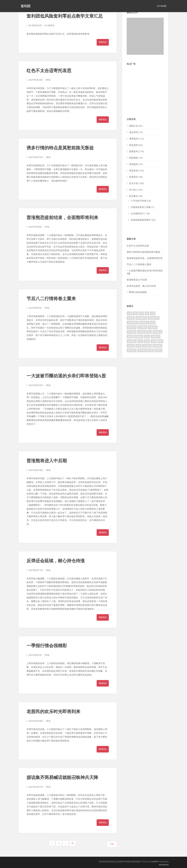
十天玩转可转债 (139, 201)
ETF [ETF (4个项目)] (141, 313)
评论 (48, 80)
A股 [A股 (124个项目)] (135, 313)
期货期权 (134, 158)
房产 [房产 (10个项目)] (140, 341)
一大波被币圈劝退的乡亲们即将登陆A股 (66, 376)
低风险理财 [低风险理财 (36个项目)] (133, 323)
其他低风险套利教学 (141, 220)
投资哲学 (134, 177)
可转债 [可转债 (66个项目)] (141, 332)
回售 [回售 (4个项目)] (149, 332)
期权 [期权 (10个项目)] (160, 341)
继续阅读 (103, 42)
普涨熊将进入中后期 (47, 461)
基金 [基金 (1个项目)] (147, 336)
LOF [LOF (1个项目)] (153, 313)
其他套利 (134, 164)
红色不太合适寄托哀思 (49, 71)
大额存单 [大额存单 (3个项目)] (155, 336)
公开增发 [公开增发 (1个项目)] (142, 327)
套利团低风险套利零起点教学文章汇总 (65, 16)
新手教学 (134, 196)
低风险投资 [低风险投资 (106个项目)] (154, 318)
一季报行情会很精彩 (47, 646)
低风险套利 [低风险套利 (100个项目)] (141, 318)
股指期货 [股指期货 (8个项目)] (157, 346)
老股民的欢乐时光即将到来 (53, 712)
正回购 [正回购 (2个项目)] (131, 346)
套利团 (26, 6)
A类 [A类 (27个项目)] (129, 313)
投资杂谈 (134, 170)
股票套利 (134, 151)
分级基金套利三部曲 (141, 207)
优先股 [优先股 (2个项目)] (131, 318)
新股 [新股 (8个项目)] (154, 341)
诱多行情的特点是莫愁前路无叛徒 (60, 148)
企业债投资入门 (139, 213)
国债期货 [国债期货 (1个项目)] (138, 336)
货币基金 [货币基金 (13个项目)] (142, 350)
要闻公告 (134, 126)
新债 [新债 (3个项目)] (147, 341)
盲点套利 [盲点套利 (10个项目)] (147, 346)
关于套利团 (162, 6)
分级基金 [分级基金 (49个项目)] (153, 327)
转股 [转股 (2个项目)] (151, 350)
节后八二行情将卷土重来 (51, 299)
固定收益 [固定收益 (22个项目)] (157, 332)
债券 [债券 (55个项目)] (153, 323)
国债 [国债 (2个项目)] (130, 336)
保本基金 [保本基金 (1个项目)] (144, 323)
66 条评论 (50, 25)
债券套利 (134, 139)
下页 (112, 844)
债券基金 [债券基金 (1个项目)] (132, 327)
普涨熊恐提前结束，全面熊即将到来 (62, 218)
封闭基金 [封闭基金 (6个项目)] (132, 341)
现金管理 (134, 132)
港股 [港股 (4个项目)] (138, 346)
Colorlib (154, 862)
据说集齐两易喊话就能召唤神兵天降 (62, 777)
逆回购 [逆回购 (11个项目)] (158, 350)
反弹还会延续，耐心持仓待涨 (56, 561)
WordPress (164, 865)
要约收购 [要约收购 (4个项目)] (132, 350)
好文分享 (134, 183)
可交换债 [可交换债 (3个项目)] (132, 332)
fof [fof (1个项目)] (147, 313)
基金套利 (134, 145)
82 (73, 843)
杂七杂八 (134, 190)
